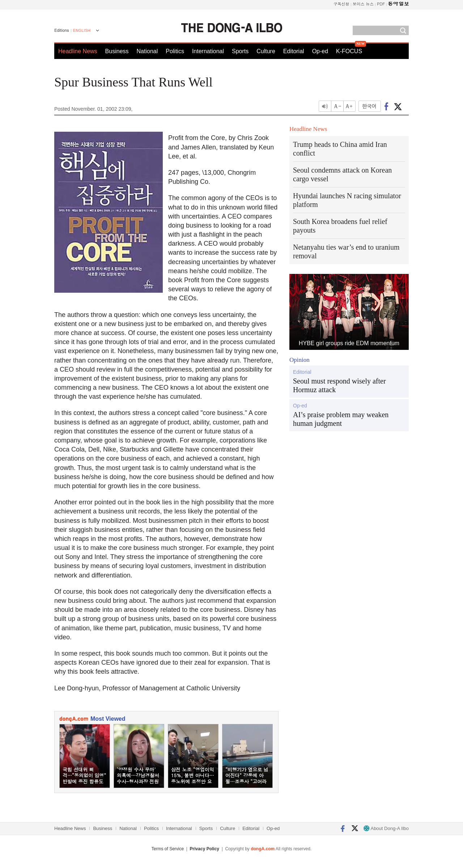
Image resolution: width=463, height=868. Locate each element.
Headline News (78, 51)
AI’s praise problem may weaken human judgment (341, 419)
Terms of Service (168, 849)
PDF (381, 4)
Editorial (294, 51)
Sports (240, 51)
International (208, 51)
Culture (266, 51)
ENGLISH (82, 30)
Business (117, 51)
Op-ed (320, 51)
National (147, 51)
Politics (175, 51)
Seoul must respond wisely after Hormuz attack (339, 385)
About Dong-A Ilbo (386, 828)
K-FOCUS (349, 51)
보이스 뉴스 (363, 4)
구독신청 (341, 4)
